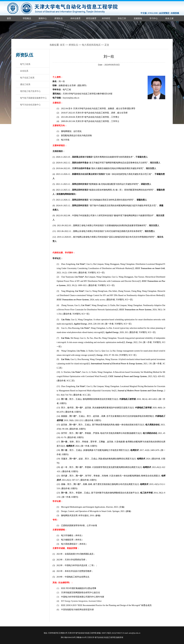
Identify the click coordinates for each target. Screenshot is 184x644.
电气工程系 (25, 64)
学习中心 (154, 18)
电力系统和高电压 (91, 45)
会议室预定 (164, 13)
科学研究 (106, 18)
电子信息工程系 (27, 78)
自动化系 (24, 71)
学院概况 (27, 18)
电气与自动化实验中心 (30, 105)
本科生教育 (75, 18)
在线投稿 (175, 13)
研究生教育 (91, 18)
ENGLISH (153, 13)
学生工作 (122, 18)
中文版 (144, 13)
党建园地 (138, 18)
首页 (9, 18)
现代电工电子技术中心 (30, 91)
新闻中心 (43, 18)
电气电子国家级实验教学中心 (33, 98)
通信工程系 (25, 84)
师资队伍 (59, 18)
